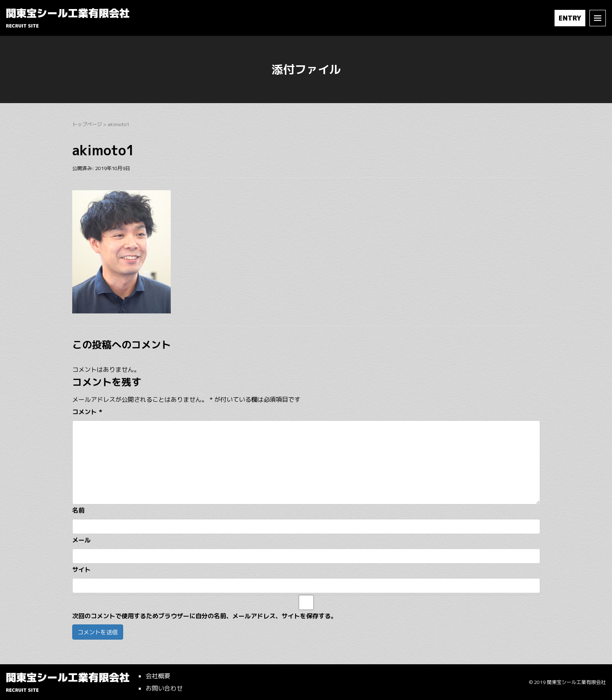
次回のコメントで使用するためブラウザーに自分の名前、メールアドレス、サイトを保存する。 (205, 616)
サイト (81, 570)
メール (81, 540)
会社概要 (158, 676)
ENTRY (570, 18)
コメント (87, 412)
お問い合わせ (164, 688)
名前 (78, 510)
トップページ (87, 124)
